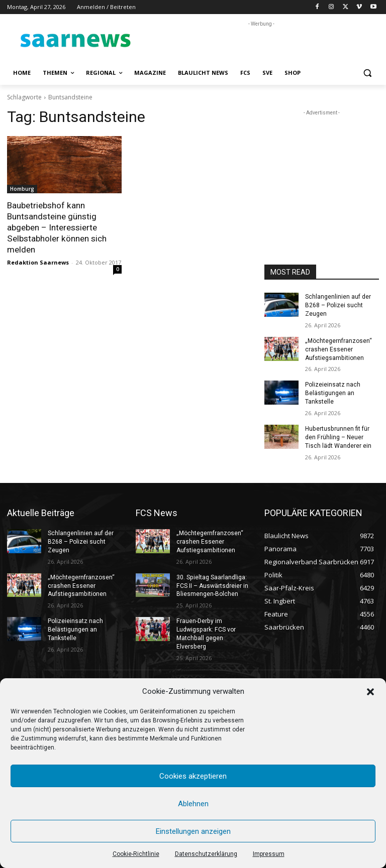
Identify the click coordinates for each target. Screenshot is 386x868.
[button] (370, 692)
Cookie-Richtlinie (136, 854)
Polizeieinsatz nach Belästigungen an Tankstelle (333, 393)
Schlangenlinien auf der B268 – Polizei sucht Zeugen (338, 305)
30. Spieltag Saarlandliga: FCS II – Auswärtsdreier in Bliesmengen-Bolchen (212, 585)
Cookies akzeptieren (193, 776)
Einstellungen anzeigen (193, 831)
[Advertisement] (261, 44)
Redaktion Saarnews (38, 262)
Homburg (22, 189)
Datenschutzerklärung (206, 854)
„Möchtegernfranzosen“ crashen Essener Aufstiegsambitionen (338, 349)
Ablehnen (193, 804)
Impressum (269, 854)
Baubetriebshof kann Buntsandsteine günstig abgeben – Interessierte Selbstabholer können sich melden (56, 227)
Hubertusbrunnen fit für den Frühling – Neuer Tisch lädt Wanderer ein (338, 437)
